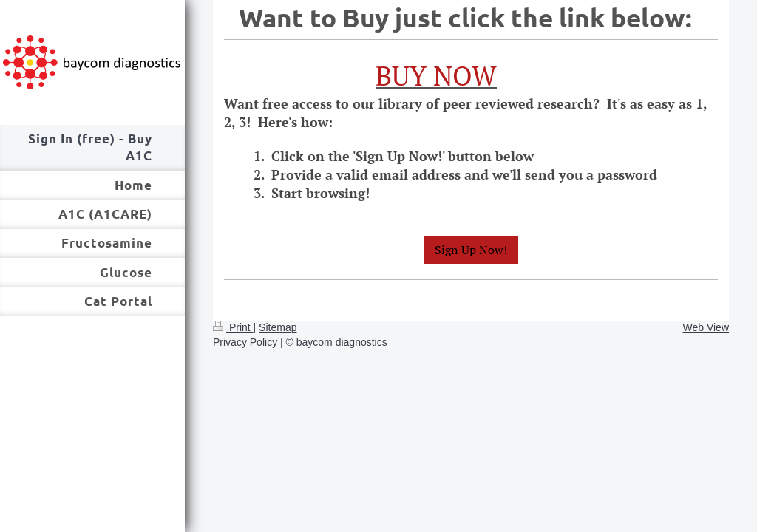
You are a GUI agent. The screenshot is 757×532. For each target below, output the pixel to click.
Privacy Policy (245, 342)
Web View (706, 327)
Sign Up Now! (471, 250)
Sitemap (278, 327)
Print (233, 327)
